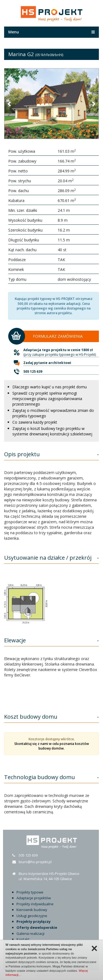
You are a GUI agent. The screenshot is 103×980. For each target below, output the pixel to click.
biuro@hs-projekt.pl (35, 862)
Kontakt (23, 939)
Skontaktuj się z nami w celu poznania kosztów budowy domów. (52, 746)
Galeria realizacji (30, 933)
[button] (10, 104)
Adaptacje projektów (34, 898)
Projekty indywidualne (35, 904)
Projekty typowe (30, 892)
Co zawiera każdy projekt (35, 422)
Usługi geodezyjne (32, 916)
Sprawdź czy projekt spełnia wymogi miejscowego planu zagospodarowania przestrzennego (47, 399)
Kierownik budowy (32, 910)
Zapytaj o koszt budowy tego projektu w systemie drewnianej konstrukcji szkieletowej (52, 431)
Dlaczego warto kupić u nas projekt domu (50, 387)
